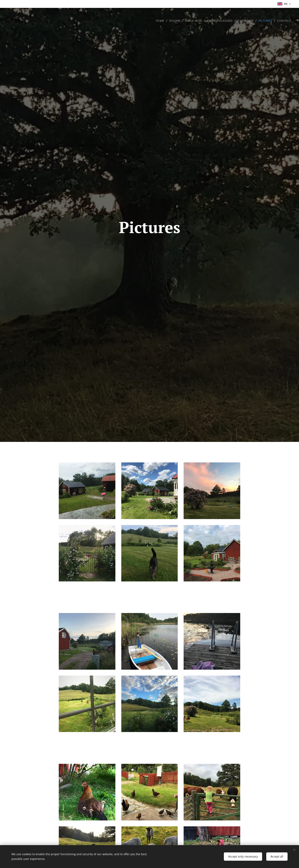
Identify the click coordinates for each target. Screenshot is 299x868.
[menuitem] (162, 21)
